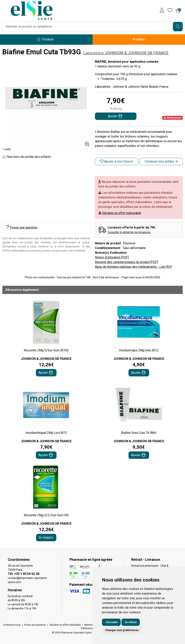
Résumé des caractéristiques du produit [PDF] (126, 262)
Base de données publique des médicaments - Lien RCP (134, 267)
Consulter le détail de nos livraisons (129, 232)
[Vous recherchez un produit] (88, 27)
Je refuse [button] (131, 622)
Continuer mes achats (161, 161)
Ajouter (46, 372)
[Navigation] (45, 40)
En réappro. (46, 537)
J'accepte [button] (111, 622)
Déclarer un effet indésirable (122, 213)
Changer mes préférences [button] (122, 630)
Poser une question (35, 625)
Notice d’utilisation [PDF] (112, 257)
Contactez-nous (12, 625)
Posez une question (22, 227)
